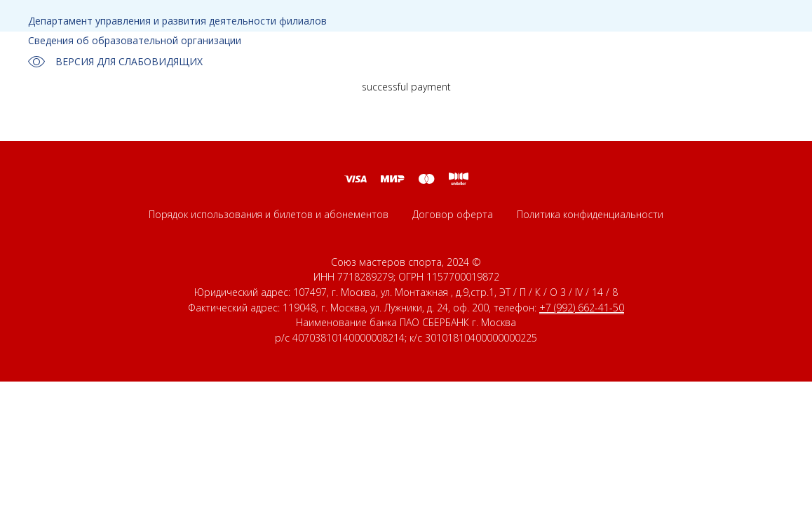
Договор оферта (453, 214)
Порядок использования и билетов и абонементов (269, 214)
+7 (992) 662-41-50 (582, 308)
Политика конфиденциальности (590, 214)
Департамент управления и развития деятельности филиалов (177, 21)
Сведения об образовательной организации (135, 40)
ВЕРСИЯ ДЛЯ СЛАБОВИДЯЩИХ (115, 62)
